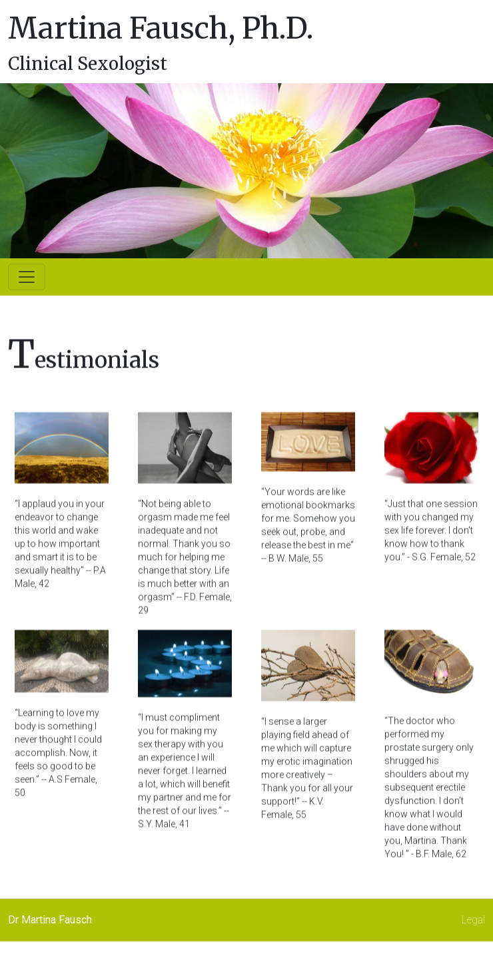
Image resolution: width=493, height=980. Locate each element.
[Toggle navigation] (27, 277)
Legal (473, 920)
